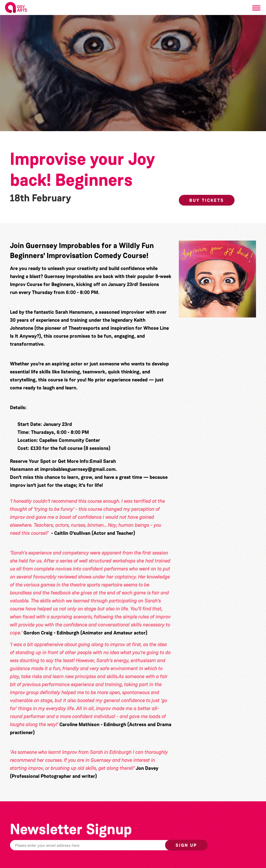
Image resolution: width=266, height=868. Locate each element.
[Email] (102, 845)
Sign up (186, 845)
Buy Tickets (207, 200)
